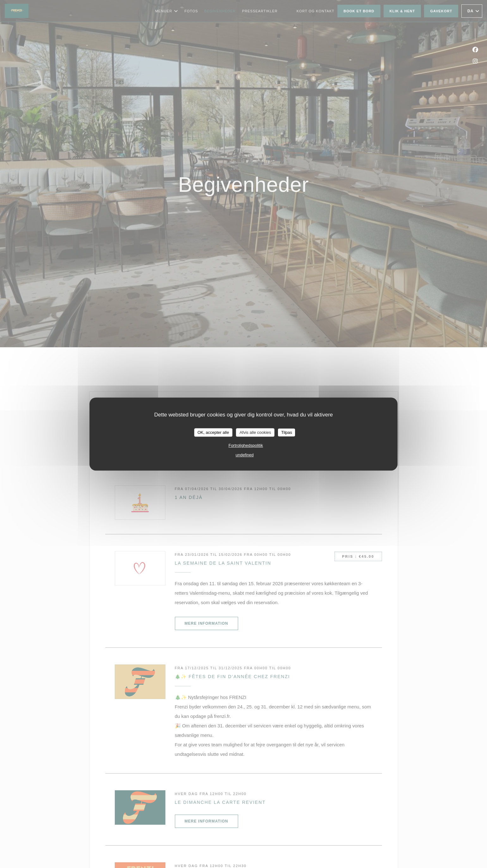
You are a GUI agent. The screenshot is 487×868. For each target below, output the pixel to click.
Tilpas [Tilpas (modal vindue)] (287, 432)
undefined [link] (245, 455)
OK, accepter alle (213, 432)
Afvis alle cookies (255, 432)
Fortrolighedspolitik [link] (246, 445)
